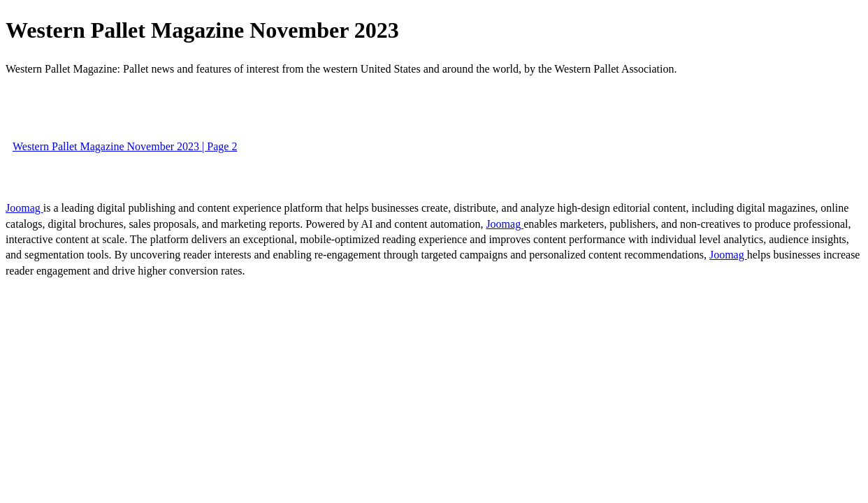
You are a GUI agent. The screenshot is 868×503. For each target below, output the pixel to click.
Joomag (24, 208)
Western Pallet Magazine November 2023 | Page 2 (125, 146)
